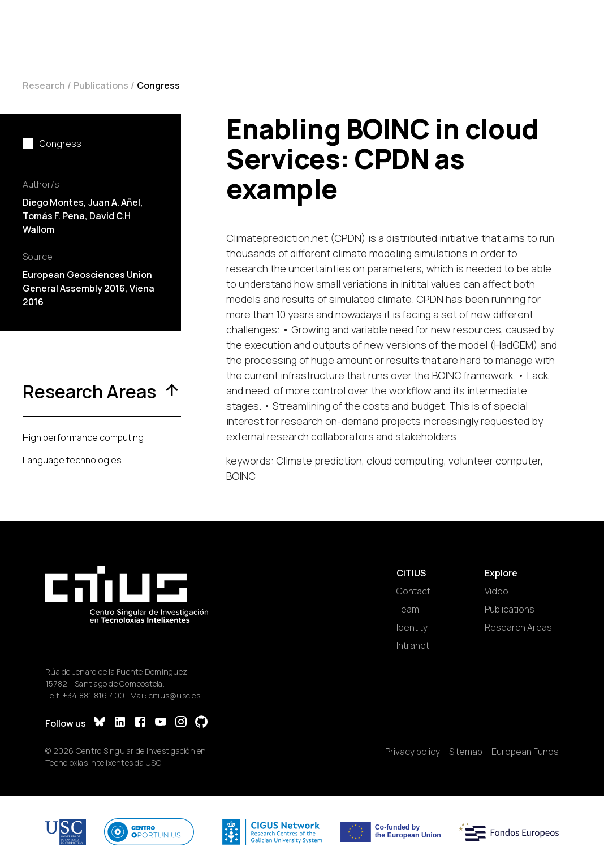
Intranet (413, 645)
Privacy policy (413, 752)
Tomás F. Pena (54, 216)
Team (408, 609)
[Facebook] (140, 723)
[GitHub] (201, 723)
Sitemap (466, 752)
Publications (101, 85)
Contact (413, 591)
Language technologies (72, 460)
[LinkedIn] (120, 723)
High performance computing (83, 437)
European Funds (525, 752)
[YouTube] (161, 723)
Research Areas (518, 627)
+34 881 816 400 (94, 695)
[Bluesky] (100, 723)
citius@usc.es (174, 695)
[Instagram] (181, 723)
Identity (412, 627)
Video (497, 591)
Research (44, 85)
